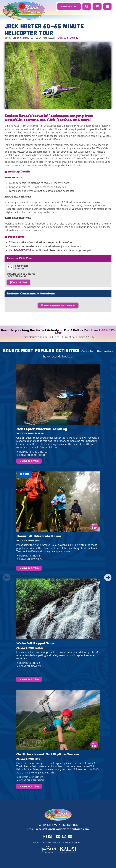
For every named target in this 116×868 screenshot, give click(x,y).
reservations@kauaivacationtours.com (62, 829)
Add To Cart (18, 282)
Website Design (78, 842)
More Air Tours (68, 38)
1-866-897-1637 (22, 250)
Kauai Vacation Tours (46, 842)
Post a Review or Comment (58, 305)
